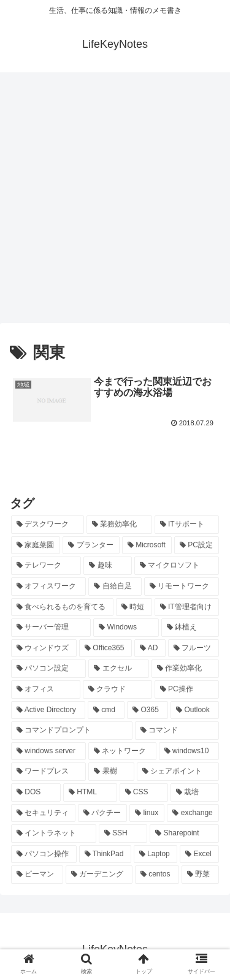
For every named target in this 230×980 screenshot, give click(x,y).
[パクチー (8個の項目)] (103, 813)
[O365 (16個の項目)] (148, 710)
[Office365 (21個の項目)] (105, 648)
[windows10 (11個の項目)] (189, 751)
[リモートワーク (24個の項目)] (182, 587)
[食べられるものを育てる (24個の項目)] (62, 607)
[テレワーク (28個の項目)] (46, 566)
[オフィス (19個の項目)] (46, 689)
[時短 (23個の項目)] (134, 607)
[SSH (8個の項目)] (123, 834)
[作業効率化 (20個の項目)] (185, 669)
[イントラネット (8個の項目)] (54, 834)
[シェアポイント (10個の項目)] (178, 772)
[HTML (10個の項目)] (90, 792)
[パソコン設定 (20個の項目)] (48, 669)
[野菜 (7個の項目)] (200, 875)
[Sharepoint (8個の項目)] (184, 834)
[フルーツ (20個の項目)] (194, 648)
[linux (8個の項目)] (147, 813)
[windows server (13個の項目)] (48, 751)
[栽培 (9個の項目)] (195, 792)
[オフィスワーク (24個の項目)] (48, 587)
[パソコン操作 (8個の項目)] (44, 854)
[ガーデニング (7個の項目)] (99, 875)
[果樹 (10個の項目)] (111, 772)
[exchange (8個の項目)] (193, 813)
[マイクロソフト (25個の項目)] (177, 566)
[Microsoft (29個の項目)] (147, 545)
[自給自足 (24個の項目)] (115, 587)
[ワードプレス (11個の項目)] (48, 772)
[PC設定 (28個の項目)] (197, 545)
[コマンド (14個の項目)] (177, 731)
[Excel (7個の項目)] (199, 854)
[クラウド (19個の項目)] (117, 689)
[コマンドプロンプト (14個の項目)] (72, 731)
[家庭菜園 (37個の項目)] (36, 545)
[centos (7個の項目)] (157, 875)
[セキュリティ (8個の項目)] (43, 813)
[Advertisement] (115, 202)
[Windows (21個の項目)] (126, 628)
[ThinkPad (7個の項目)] (105, 854)
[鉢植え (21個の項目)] (190, 628)
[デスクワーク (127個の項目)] (48, 525)
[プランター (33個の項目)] (91, 545)
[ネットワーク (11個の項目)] (122, 751)
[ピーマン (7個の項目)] (37, 875)
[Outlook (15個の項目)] (195, 710)
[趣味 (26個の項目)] (107, 566)
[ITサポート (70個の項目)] (187, 525)
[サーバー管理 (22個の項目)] (51, 628)
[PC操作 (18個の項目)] (187, 689)
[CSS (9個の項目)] (144, 792)
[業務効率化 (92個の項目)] (119, 525)
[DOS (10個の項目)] (36, 792)
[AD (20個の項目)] (150, 648)
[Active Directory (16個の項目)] (48, 710)
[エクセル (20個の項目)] (118, 669)
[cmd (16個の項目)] (106, 710)
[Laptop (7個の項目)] (155, 854)
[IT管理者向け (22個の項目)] (187, 607)
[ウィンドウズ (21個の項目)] (44, 648)
